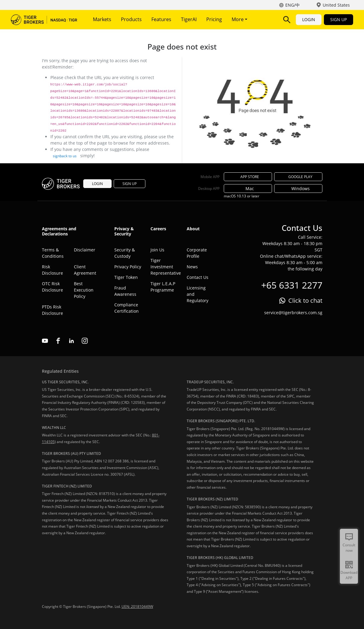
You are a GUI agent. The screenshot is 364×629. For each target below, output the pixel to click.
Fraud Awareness (125, 291)
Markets (102, 19)
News (192, 267)
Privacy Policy (128, 267)
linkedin (71, 341)
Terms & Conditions (53, 253)
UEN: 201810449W (137, 607)
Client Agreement (85, 270)
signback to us (65, 156)
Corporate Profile (197, 253)
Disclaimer (85, 250)
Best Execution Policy (84, 290)
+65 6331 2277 (292, 285)
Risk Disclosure (52, 270)
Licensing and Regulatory (198, 294)
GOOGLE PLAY (298, 177)
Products (131, 19)
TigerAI (189, 19)
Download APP (349, 575)
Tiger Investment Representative (164, 267)
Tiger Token (126, 277)
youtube (45, 341)
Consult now (349, 548)
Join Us (157, 250)
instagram (85, 341)
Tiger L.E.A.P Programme (163, 287)
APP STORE (248, 177)
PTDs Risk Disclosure (52, 310)
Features (161, 19)
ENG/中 (293, 5)
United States (336, 5)
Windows (298, 188)
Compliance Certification (127, 308)
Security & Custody (125, 253)
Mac (248, 188)
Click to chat (305, 300)
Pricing (214, 19)
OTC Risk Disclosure (52, 287)
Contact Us (198, 277)
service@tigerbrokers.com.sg (293, 313)
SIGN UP (339, 19)
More (239, 19)
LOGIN (309, 19)
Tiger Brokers (44, 20)
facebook (58, 341)
